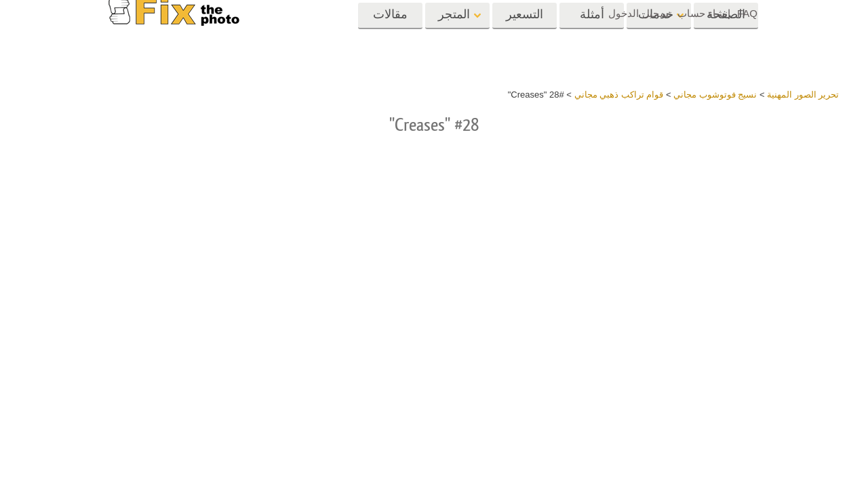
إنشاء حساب (704, 13)
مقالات (390, 39)
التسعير (525, 39)
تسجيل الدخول (639, 13)
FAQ (747, 13)
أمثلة (592, 39)
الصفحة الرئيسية (726, 43)
